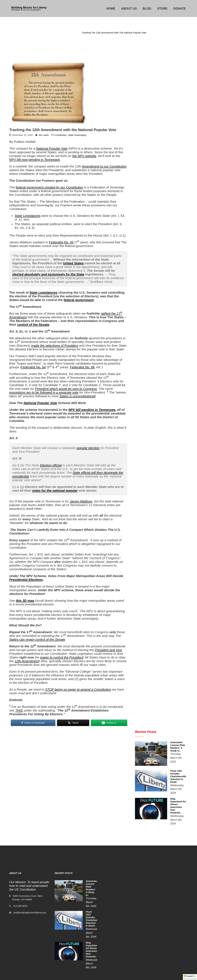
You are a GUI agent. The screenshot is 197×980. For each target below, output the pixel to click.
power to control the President (62, 657)
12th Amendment (27, 661)
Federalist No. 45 (61, 242)
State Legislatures (28, 216)
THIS (19, 710)
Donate (180, 8)
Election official (51, 465)
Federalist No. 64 (33, 367)
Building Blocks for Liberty (29, 8)
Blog (147, 8)
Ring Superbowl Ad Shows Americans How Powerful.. (84, 948)
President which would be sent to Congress (66, 389)
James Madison (81, 501)
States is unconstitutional (77, 396)
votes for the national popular (55, 490)
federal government (79, 300)
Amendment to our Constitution (104, 166)
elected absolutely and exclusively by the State (48, 274)
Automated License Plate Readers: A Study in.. (84, 911)
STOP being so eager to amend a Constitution (78, 689)
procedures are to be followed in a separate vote (44, 392)
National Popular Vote (52, 148)
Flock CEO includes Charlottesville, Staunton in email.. (84, 930)
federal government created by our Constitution (49, 187)
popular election (88, 448)
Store (162, 8)
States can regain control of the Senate (37, 639)
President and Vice (109, 650)
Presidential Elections (26, 580)
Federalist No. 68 (82, 367)
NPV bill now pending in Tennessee (35, 160)
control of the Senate (33, 325)
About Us (129, 8)
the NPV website (84, 156)
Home (111, 8)
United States (73, 263)
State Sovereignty (77, 135)
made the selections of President (55, 346)
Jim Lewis (44, 135)
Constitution (71, 33)
